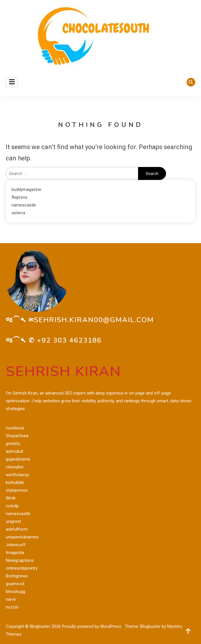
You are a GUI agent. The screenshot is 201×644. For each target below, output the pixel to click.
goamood (15, 584)
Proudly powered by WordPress (92, 626)
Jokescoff (16, 545)
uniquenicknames (22, 537)
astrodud (14, 451)
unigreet (13, 521)
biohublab (15, 482)
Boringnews (17, 576)
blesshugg (15, 592)
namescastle (24, 205)
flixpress (19, 197)
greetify (13, 444)
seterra (18, 213)
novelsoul (15, 428)
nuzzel (12, 607)
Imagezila (15, 553)
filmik (11, 498)
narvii (11, 599)
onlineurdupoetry (22, 568)
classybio (15, 467)
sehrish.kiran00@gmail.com (94, 320)
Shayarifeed (17, 436)
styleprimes (17, 490)
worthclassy (17, 475)
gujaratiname (18, 459)
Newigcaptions (20, 560)
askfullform (17, 529)
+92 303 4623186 (69, 340)
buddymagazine (26, 189)
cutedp (12, 506)
